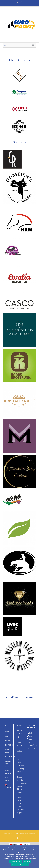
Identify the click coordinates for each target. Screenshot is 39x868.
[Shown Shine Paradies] (19, 583)
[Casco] (19, 299)
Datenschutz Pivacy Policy (20, 865)
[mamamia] (19, 420)
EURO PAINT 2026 (19, 734)
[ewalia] (19, 263)
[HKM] (19, 207)
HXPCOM (18, 834)
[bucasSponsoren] (20, 86)
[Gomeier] (19, 172)
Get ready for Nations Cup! (19, 748)
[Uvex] (12, 618)
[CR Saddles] (12, 151)
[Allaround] (19, 314)
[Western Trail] (19, 639)
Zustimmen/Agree (16, 862)
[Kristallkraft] (19, 385)
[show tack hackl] (19, 548)
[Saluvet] (19, 512)
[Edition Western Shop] (12, 242)
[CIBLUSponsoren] (20, 103)
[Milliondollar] (19, 456)
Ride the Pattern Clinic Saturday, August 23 (20, 807)
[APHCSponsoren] (20, 69)
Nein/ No (27, 862)
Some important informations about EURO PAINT (20, 785)
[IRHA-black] (20, 119)
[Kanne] (19, 349)
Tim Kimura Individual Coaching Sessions (20, 766)
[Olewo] (12, 491)
